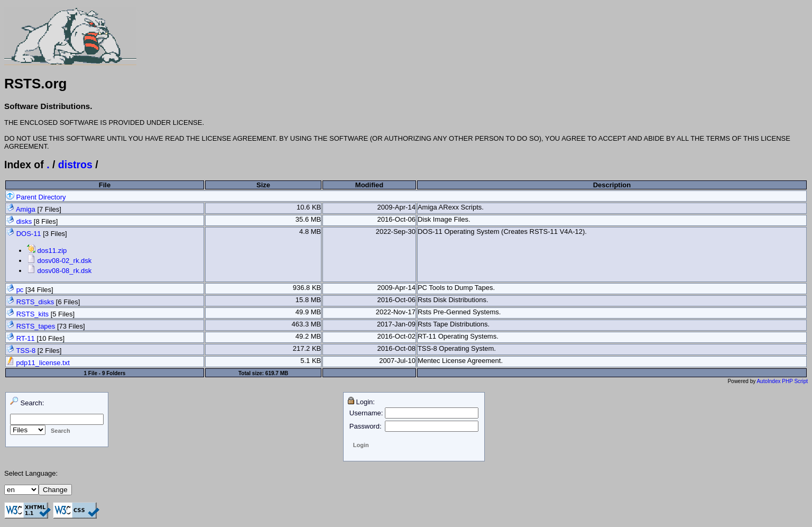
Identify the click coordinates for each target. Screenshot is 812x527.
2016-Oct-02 (396, 336)
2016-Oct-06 (396, 219)
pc (20, 290)
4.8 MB (310, 231)
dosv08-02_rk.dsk (59, 261)
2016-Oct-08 (396, 348)
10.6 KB (309, 207)
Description (612, 185)
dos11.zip (47, 251)
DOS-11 (29, 234)
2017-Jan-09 (396, 324)
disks (24, 221)
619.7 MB (277, 373)
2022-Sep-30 (396, 231)
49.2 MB (308, 336)
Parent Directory (36, 197)
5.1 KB (311, 361)
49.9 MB (308, 312)
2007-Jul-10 (397, 361)
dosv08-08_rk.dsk (59, 271)
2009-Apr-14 (396, 207)
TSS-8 (26, 351)
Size (263, 185)
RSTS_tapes (36, 326)
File (105, 185)
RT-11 (26, 338)
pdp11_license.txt (38, 363)
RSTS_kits (33, 314)
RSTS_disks (35, 302)
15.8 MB (308, 300)
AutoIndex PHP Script (782, 381)
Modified (369, 185)
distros (75, 165)
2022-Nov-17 (396, 312)
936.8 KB (307, 288)
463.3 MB (307, 324)
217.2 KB (307, 348)
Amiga (26, 209)
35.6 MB (308, 219)
